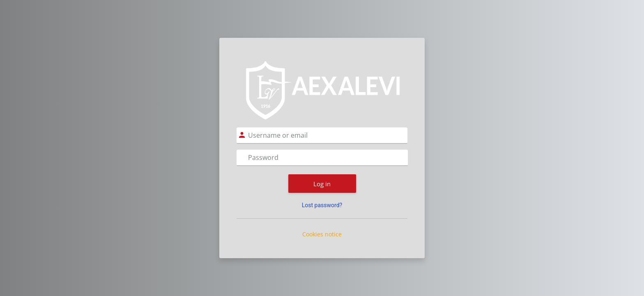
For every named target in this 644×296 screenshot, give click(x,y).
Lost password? (322, 205)
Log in (322, 184)
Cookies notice (322, 234)
